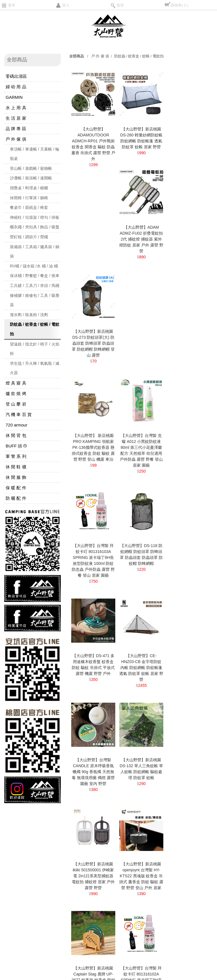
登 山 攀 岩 (16, 404)
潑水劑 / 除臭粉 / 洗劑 (29, 315)
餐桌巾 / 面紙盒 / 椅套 (29, 207)
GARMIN (14, 97)
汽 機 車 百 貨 (19, 414)
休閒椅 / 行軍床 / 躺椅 (29, 198)
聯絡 (17, 858)
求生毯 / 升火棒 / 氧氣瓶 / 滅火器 (35, 368)
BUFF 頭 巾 (17, 446)
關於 (52, 847)
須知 (17, 847)
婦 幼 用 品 (16, 87)
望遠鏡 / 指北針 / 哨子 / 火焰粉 (35, 349)
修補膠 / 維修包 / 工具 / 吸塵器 (35, 300)
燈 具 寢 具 (16, 383)
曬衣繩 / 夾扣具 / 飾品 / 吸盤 (35, 227)
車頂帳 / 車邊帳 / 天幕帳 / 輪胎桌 (35, 154)
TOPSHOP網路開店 (13, 978)
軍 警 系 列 (16, 456)
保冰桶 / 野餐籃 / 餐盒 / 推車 (35, 276)
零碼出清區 (16, 76)
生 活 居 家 (16, 118)
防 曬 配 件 (16, 498)
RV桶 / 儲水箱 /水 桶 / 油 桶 (34, 266)
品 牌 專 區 (16, 129)
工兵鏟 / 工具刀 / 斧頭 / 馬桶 (35, 286)
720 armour (17, 425)
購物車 (179, 5)
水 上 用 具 (16, 108)
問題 (52, 835)
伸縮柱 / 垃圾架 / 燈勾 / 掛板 (35, 217)
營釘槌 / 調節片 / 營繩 (29, 237)
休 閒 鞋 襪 (16, 467)
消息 (17, 835)
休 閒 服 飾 (16, 477)
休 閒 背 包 (16, 435)
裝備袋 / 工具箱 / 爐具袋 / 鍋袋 (35, 252)
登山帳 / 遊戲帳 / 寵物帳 (31, 168)
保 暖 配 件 (16, 488)
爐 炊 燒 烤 (16, 393)
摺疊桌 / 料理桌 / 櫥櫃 (29, 188)
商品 (52, 824)
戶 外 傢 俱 (16, 139)
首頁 (17, 824)
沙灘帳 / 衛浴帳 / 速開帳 (31, 178)
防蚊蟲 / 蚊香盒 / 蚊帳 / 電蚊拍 (35, 329)
